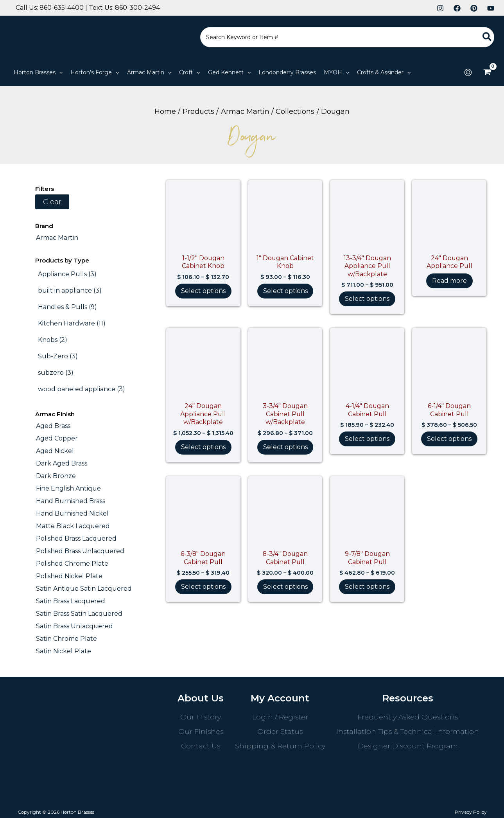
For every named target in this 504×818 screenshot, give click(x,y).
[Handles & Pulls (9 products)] (67, 307)
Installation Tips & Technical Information (408, 732)
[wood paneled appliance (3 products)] (82, 389)
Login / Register (280, 717)
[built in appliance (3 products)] (70, 291)
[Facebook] (457, 8)
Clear (52, 202)
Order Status (280, 732)
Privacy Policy (471, 812)
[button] (59, 72)
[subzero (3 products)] (56, 373)
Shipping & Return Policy (280, 746)
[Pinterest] (474, 8)
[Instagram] (440, 8)
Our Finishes (201, 732)
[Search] (487, 37)
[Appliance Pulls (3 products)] (67, 274)
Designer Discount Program (408, 746)
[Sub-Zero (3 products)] (58, 356)
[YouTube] (491, 8)
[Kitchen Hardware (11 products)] (72, 324)
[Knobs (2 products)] (53, 340)
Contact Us (201, 746)
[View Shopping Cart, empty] (487, 72)
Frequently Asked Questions (408, 717)
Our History (201, 717)
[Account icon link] (468, 72)
